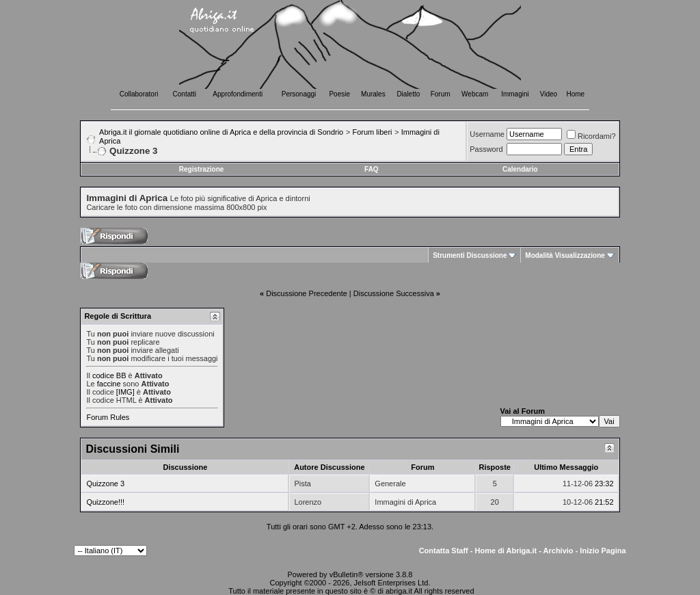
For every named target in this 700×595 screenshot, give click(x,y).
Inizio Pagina (603, 551)
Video (549, 94)
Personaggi (299, 94)
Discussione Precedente (307, 293)
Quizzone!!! (105, 502)
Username (487, 134)
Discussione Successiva (394, 293)
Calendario (520, 169)
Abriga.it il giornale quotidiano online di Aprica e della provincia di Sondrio (221, 132)
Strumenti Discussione (470, 255)
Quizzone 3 (105, 484)
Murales (373, 94)
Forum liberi (372, 132)
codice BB (109, 375)
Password (486, 149)
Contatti (185, 94)
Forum (441, 94)
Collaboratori (139, 94)
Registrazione (202, 169)
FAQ (372, 169)
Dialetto (408, 94)
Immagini (515, 94)
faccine (109, 384)
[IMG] (125, 392)
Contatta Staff (444, 551)
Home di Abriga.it (506, 551)
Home (576, 94)
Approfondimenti (238, 94)
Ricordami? (591, 136)
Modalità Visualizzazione (565, 255)
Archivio (558, 551)
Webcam (475, 94)
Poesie (339, 94)
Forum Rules (108, 417)
